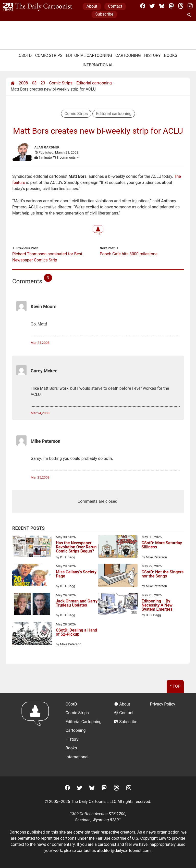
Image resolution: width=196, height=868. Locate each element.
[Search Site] (190, 15)
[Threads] (181, 6)
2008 (23, 83)
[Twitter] (152, 6)
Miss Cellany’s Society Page (76, 574)
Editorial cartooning (94, 83)
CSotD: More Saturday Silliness (162, 545)
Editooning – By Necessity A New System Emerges (157, 605)
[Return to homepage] (37, 735)
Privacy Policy (163, 704)
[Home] (13, 83)
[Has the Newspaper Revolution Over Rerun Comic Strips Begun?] (32, 547)
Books (171, 55)
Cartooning (128, 55)
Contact (115, 6)
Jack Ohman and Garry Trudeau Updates (77, 603)
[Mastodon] (171, 6)
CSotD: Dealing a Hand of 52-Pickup (77, 632)
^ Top (175, 686)
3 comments (69, 158)
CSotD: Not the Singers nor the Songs (163, 574)
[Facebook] (143, 6)
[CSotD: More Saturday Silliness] (118, 547)
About (92, 6)
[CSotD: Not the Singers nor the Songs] (118, 576)
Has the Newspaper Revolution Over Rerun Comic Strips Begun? (76, 547)
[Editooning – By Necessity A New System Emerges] (118, 605)
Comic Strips (49, 55)
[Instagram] (190, 6)
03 (34, 83)
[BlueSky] (162, 6)
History (152, 55)
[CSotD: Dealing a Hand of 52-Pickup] (32, 634)
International (98, 65)
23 (43, 83)
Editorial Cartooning (89, 55)
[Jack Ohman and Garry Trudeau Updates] (32, 605)
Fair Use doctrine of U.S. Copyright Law (131, 838)
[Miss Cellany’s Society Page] (32, 576)
